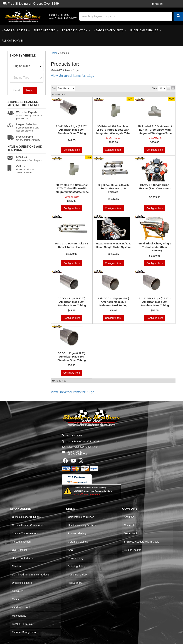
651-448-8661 (74, 436)
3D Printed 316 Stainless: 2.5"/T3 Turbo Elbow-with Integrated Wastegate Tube (113, 130)
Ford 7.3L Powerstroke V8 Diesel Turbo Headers (72, 245)
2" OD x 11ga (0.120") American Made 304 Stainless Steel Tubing (72, 302)
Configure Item (72, 150)
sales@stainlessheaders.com (83, 447)
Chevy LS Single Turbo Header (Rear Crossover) (155, 187)
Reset (16, 90)
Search (30, 90)
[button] (131, 16)
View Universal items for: (73, 76)
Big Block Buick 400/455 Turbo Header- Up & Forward (113, 188)
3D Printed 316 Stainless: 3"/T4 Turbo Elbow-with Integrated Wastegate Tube (72, 188)
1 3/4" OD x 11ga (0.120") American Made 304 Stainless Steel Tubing (72, 130)
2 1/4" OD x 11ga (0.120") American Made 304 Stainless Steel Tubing (113, 302)
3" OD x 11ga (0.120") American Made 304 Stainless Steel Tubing (72, 357)
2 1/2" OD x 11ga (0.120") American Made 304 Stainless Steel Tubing (155, 302)
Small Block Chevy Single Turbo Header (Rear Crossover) (155, 247)
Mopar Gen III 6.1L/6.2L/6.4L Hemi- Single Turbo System (113, 245)
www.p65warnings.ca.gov (87, 494)
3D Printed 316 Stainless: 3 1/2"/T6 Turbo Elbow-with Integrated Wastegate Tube (155, 130)
